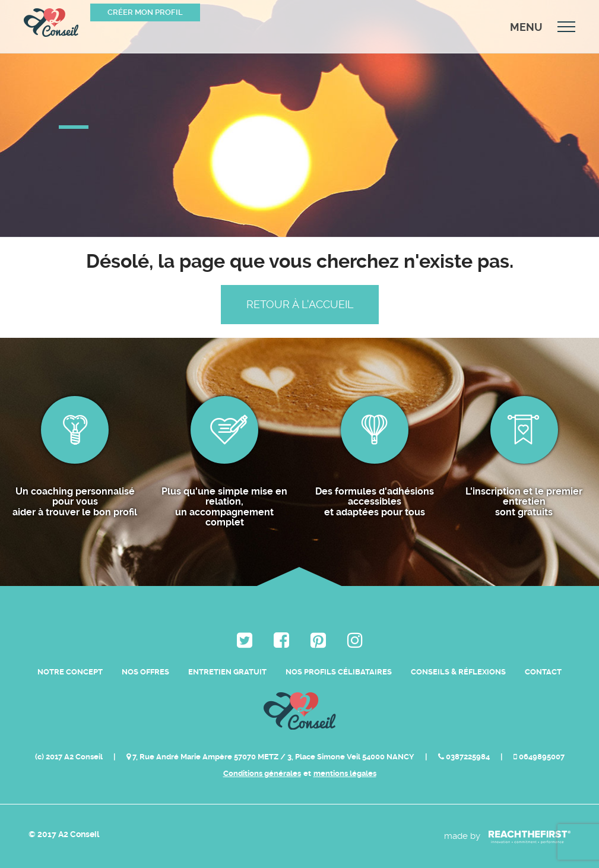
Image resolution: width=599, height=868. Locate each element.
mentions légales (345, 773)
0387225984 (465, 757)
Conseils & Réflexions (458, 672)
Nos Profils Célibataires (339, 672)
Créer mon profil (145, 12)
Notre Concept (70, 672)
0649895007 (539, 757)
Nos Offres (145, 672)
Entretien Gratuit (227, 672)
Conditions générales (262, 773)
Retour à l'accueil (300, 304)
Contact (543, 672)
